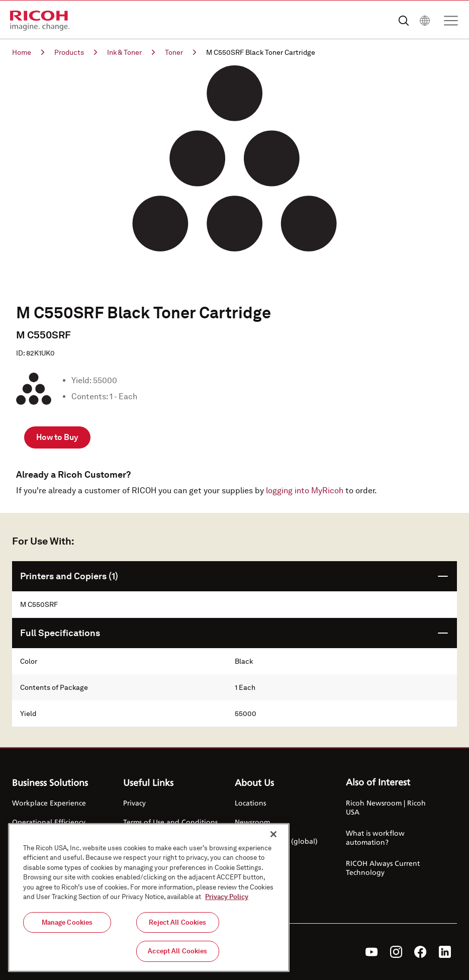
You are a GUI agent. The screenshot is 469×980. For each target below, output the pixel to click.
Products (76, 52)
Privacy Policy (227, 899)
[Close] (273, 836)
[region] (149, 900)
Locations (250, 803)
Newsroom (252, 822)
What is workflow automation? (375, 837)
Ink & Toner (131, 52)
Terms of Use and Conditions (170, 822)
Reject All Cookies (177, 924)
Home (28, 52)
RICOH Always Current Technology (383, 868)
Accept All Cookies (177, 953)
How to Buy (57, 437)
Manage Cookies (67, 924)
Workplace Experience (49, 803)
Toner (180, 52)
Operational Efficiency (49, 822)
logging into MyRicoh (305, 491)
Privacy (134, 803)
